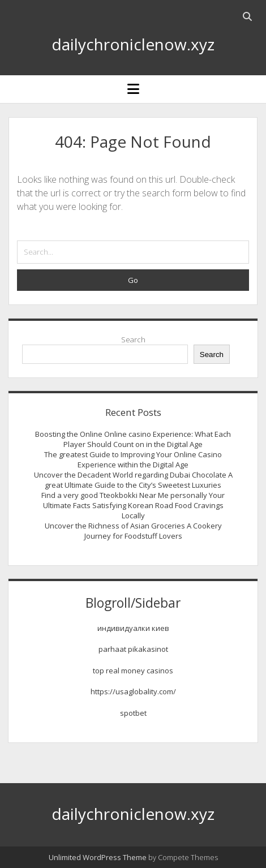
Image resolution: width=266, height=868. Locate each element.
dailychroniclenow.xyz (133, 44)
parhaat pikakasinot (133, 649)
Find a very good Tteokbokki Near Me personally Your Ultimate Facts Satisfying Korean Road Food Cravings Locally (133, 505)
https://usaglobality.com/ (133, 691)
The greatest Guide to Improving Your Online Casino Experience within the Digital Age (133, 459)
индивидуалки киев (133, 628)
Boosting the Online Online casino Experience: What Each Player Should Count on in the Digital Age (133, 439)
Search (133, 340)
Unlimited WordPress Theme (98, 857)
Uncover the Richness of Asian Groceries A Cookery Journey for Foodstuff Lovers (133, 531)
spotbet (133, 713)
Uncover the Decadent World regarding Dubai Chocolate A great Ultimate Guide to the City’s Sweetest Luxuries (133, 480)
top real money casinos (133, 671)
